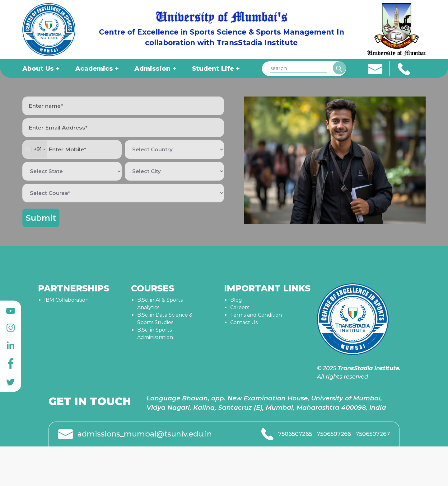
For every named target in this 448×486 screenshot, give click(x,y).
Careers (240, 307)
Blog (236, 300)
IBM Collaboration (66, 300)
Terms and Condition (256, 315)
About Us (38, 68)
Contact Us (244, 322)
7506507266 (334, 434)
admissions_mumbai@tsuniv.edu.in (145, 434)
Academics (94, 68)
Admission (152, 68)
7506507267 (373, 434)
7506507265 (295, 434)
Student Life (213, 68)
